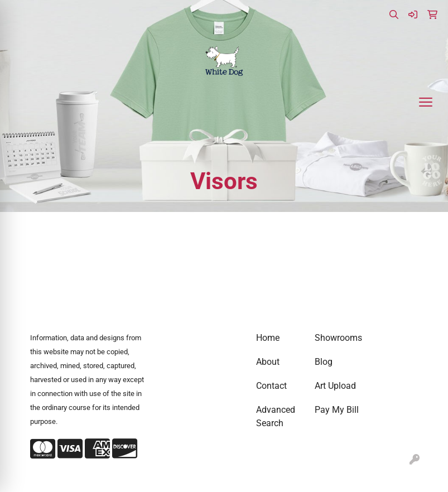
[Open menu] (426, 102)
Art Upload (335, 386)
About (268, 362)
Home (268, 338)
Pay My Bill (337, 410)
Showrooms (337, 338)
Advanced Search (276, 416)
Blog (324, 362)
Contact (271, 386)
